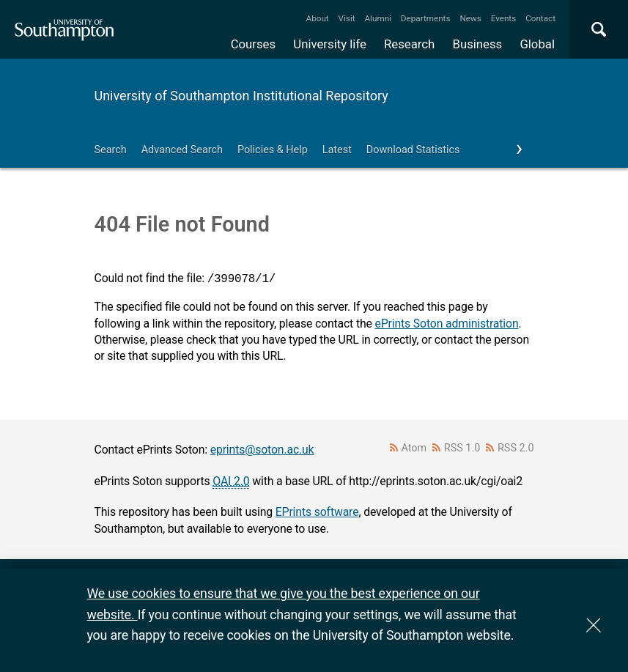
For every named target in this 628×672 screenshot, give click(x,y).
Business (478, 44)
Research (409, 44)
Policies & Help (273, 150)
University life (330, 44)
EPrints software (317, 512)
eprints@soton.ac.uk (262, 450)
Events (504, 18)
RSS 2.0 (516, 448)
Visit (347, 18)
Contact (540, 18)
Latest (337, 150)
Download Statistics (413, 150)
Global (537, 44)
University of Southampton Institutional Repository (241, 96)
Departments (426, 18)
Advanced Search (182, 150)
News (470, 18)
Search (111, 150)
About (318, 18)
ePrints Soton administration (446, 324)
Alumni (377, 18)
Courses (253, 44)
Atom (414, 448)
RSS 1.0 (462, 448)
